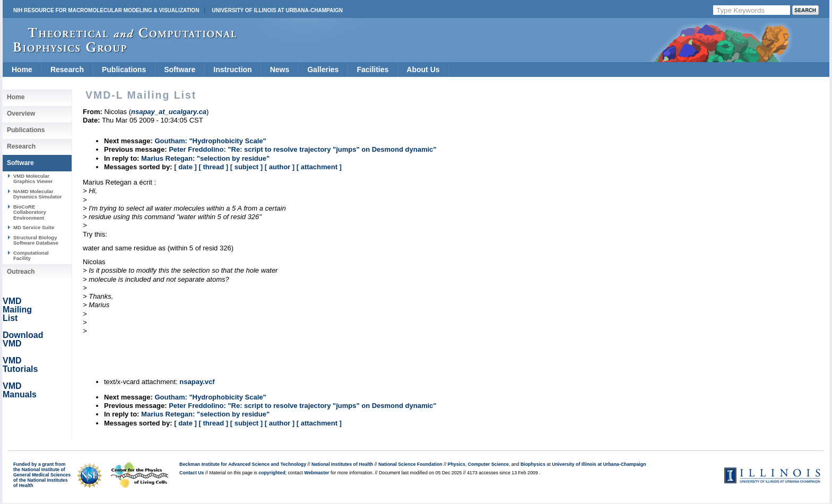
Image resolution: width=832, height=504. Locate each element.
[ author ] (280, 167)
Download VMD (23, 339)
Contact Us (192, 473)
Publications (124, 69)
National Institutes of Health (342, 464)
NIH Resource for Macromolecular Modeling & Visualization (106, 10)
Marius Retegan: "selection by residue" (205, 158)
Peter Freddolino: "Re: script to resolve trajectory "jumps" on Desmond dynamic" (302, 149)
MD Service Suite (34, 227)
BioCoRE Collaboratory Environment (30, 212)
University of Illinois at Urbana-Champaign (277, 10)
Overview (21, 114)
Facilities (372, 69)
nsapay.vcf (197, 382)
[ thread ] (213, 167)
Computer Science (488, 464)
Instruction (232, 69)
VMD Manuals (20, 390)
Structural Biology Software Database (36, 240)
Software (180, 69)
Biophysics (533, 464)
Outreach (21, 272)
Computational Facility (31, 255)
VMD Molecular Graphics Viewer (33, 179)
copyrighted (272, 473)
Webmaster (317, 473)
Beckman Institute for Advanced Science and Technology (243, 464)
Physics (457, 464)
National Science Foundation (410, 464)
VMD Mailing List (17, 310)
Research (67, 69)
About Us (423, 69)
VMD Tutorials (20, 365)
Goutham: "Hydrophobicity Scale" (210, 141)
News (280, 69)
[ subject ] (246, 167)
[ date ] (185, 167)
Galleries (323, 69)
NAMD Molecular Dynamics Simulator (38, 194)
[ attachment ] (319, 167)
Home (22, 69)
